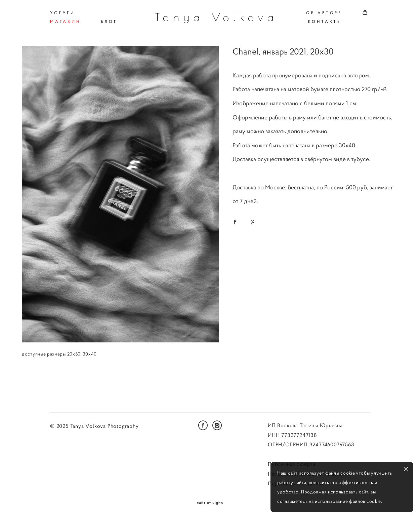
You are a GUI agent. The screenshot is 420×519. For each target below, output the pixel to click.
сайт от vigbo (210, 503)
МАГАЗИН (65, 21)
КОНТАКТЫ (325, 21)
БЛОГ (109, 21)
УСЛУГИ (63, 13)
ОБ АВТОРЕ (324, 13)
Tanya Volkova (210, 17)
